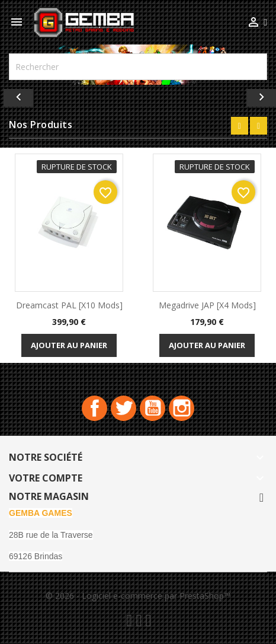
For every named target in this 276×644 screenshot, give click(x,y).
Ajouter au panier (69, 345)
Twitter (123, 408)
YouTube (153, 408)
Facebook (94, 408)
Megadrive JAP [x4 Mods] (207, 305)
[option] (138, 95)
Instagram (182, 408)
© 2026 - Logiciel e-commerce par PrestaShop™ (138, 596)
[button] (21, 95)
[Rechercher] (138, 67)
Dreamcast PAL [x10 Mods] (69, 305)
